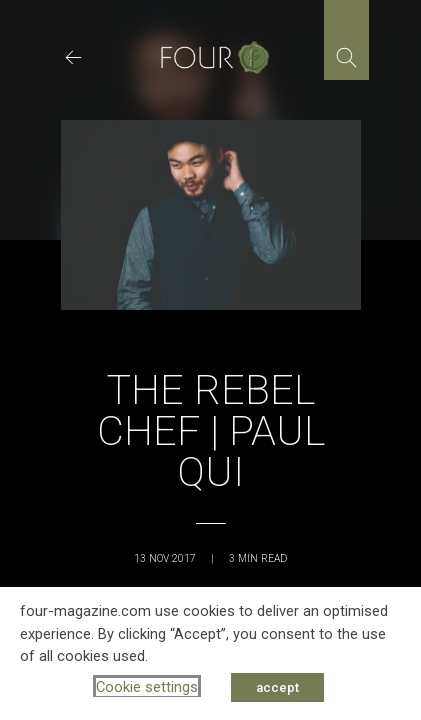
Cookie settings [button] (147, 687)
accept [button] (277, 687)
